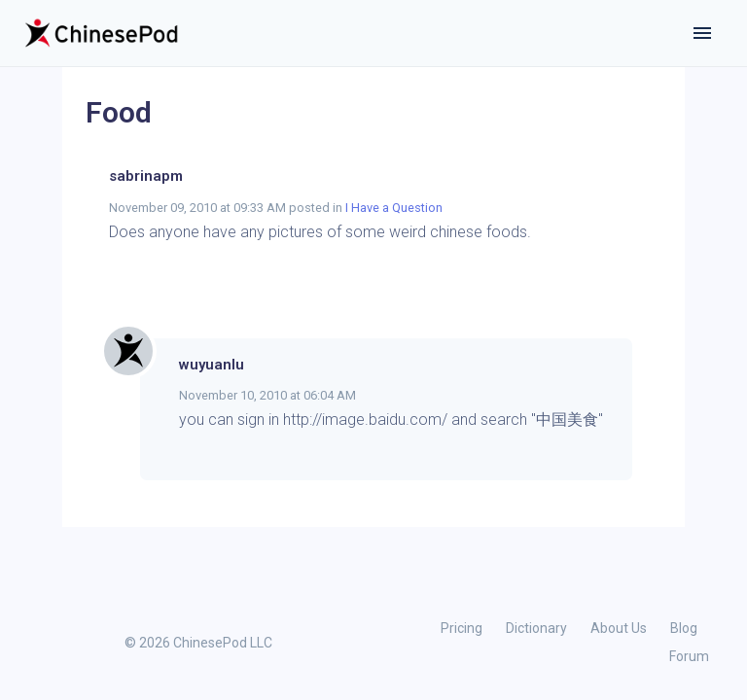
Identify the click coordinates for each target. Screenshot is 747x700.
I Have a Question (394, 208)
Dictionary (536, 628)
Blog (684, 628)
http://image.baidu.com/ (365, 420)
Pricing (462, 628)
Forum (689, 656)
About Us (619, 628)
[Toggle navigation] (702, 33)
